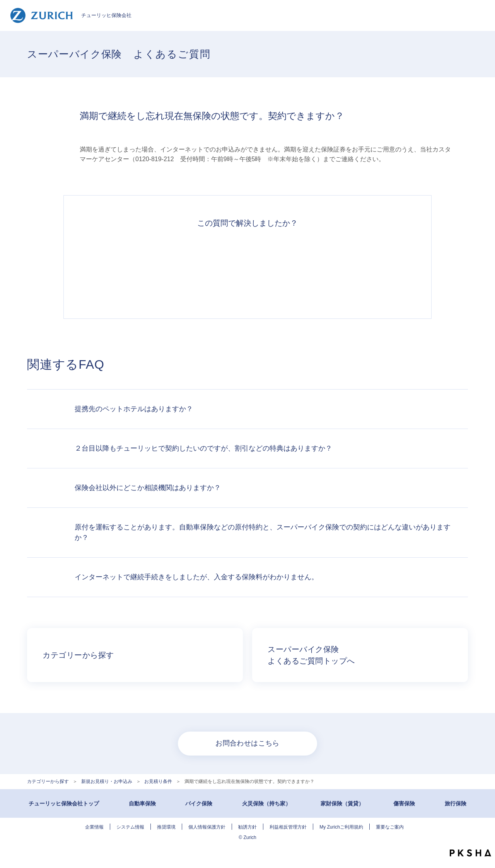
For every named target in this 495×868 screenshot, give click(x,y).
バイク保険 (199, 803)
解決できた (141, 269)
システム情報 (130, 827)
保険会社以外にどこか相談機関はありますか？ (148, 488)
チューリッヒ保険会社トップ (64, 803)
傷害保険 (404, 803)
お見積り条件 (158, 781)
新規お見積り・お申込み (107, 781)
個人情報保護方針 (207, 827)
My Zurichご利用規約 (341, 827)
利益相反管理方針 (288, 827)
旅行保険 (456, 803)
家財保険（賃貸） (342, 803)
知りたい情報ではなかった (354, 269)
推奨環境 (166, 827)
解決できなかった (283, 269)
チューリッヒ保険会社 (71, 15)
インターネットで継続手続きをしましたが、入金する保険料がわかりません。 (196, 577)
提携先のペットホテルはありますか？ (134, 409)
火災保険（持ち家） (266, 803)
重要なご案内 (390, 827)
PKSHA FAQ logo (470, 853)
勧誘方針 (247, 827)
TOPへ (483, 837)
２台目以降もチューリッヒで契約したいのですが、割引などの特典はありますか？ (203, 448)
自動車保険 (142, 803)
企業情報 (94, 827)
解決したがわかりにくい (212, 269)
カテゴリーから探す (48, 781)
